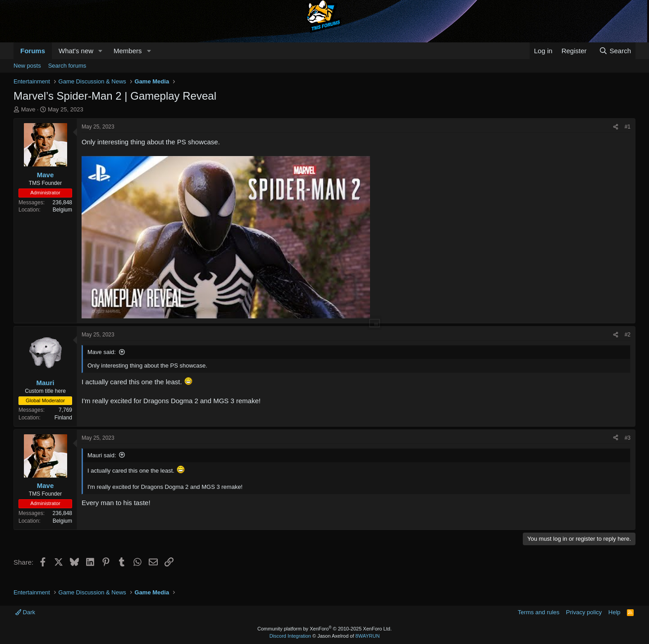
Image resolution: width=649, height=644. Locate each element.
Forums (33, 51)
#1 (628, 127)
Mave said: (102, 352)
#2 (628, 335)
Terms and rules (539, 612)
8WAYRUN (368, 636)
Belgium (62, 210)
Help (615, 612)
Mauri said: (102, 455)
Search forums (67, 66)
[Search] (615, 51)
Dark (25, 612)
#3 (628, 438)
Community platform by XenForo (324, 629)
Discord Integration (290, 636)
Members (128, 51)
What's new (76, 51)
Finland (63, 418)
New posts (27, 66)
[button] (101, 51)
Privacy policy (584, 612)
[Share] (616, 127)
